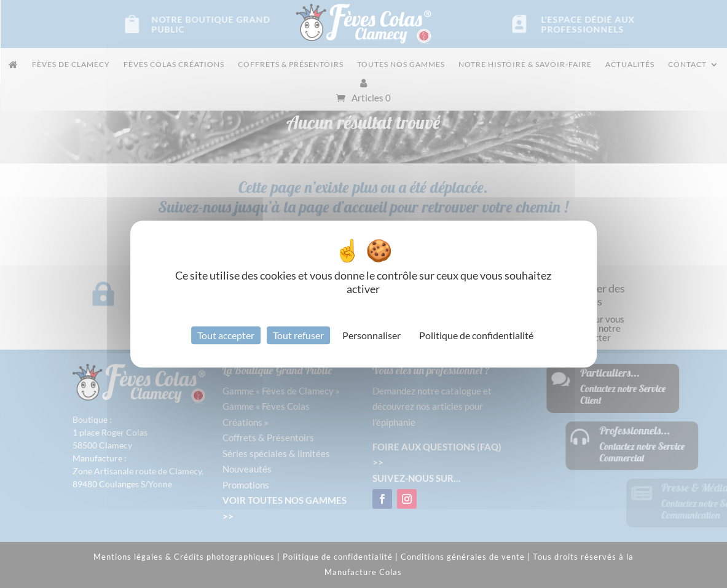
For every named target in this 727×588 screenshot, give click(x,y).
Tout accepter (226, 335)
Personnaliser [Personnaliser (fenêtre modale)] (371, 335)
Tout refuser (298, 335)
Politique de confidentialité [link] (476, 335)
